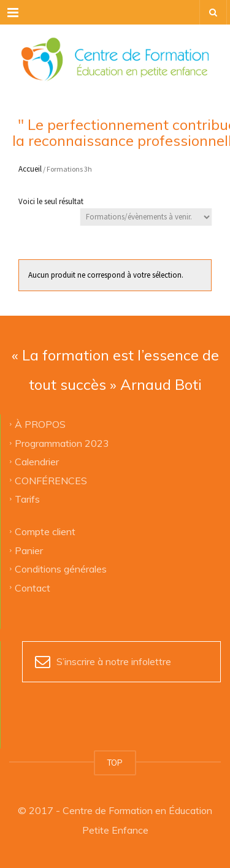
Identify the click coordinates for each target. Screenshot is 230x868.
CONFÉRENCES (51, 480)
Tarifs (27, 498)
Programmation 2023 (62, 443)
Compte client (45, 531)
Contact (33, 587)
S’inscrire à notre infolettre (114, 661)
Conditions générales (61, 569)
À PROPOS (40, 424)
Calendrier (37, 462)
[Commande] (146, 217)
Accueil (30, 169)
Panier (29, 550)
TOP (115, 763)
